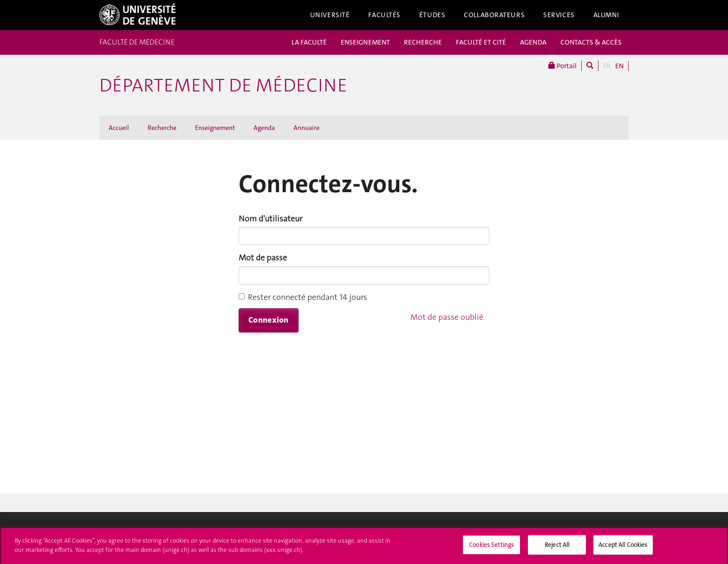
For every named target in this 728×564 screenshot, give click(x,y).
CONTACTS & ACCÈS (591, 42)
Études (432, 15)
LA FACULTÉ (309, 42)
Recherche (162, 128)
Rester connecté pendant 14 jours (303, 297)
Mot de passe (263, 258)
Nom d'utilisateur (270, 219)
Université (330, 15)
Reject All (557, 548)
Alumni (606, 15)
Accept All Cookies (623, 548)
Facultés (384, 15)
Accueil (119, 128)
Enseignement (215, 128)
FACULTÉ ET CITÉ (481, 42)
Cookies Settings (491, 548)
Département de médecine (223, 85)
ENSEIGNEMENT (365, 42)
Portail (562, 66)
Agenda (264, 128)
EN (619, 66)
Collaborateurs (494, 15)
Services (559, 15)
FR (607, 66)
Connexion (269, 320)
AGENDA (533, 42)
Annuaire (306, 128)
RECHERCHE (423, 42)
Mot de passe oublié (447, 317)
